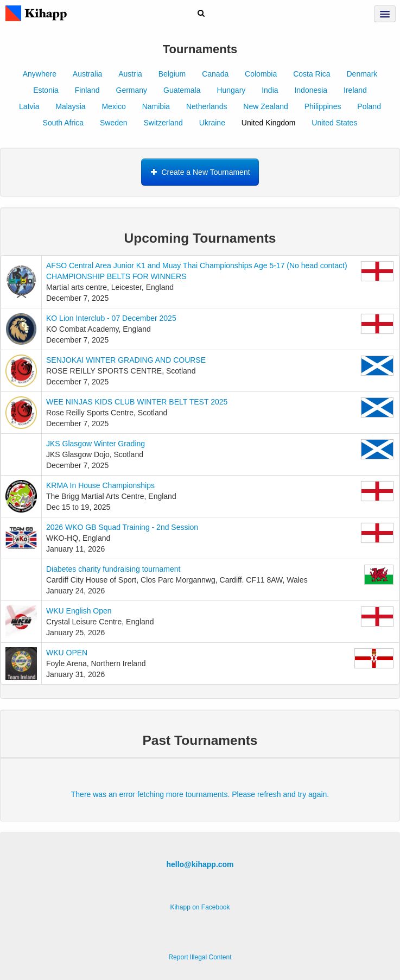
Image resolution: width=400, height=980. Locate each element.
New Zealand (266, 106)
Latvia (29, 106)
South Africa (64, 123)
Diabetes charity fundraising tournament (113, 569)
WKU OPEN (67, 653)
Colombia (261, 74)
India (270, 90)
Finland (87, 90)
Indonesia (311, 90)
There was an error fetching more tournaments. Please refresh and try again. (200, 794)
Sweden (114, 123)
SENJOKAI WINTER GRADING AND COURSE (126, 360)
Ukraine (212, 123)
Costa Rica (312, 74)
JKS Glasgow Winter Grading (96, 444)
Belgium (172, 74)
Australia (87, 74)
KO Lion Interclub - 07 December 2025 (111, 318)
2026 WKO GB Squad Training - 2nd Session (122, 527)
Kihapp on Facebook (200, 907)
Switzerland (163, 123)
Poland (369, 106)
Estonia (46, 90)
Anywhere (40, 74)
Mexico (113, 106)
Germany (132, 90)
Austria (130, 74)
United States (334, 123)
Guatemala (182, 90)
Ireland (355, 90)
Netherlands (207, 106)
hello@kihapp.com (200, 864)
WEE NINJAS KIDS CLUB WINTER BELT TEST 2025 (137, 402)
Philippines (323, 106)
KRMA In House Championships (100, 485)
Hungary (231, 90)
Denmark (362, 74)
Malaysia (70, 106)
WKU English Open (79, 611)
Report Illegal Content (200, 957)
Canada (215, 74)
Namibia (156, 106)
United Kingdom (269, 123)
